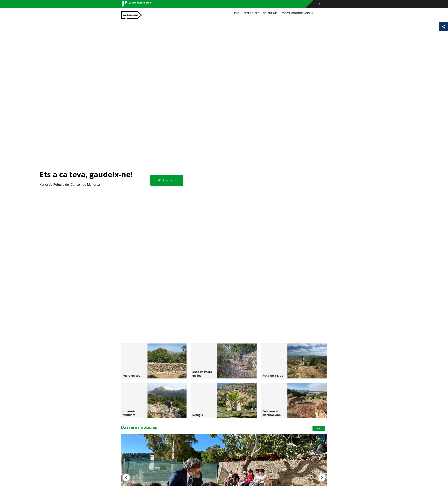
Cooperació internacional (298, 13)
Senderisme (270, 13)
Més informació (167, 180)
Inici (237, 13)
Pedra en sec (251, 13)
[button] (126, 477)
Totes (319, 428)
